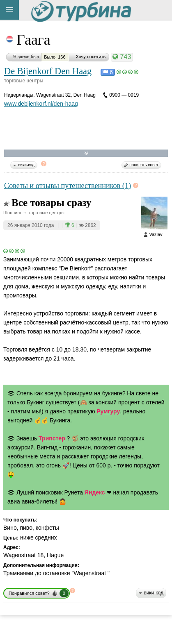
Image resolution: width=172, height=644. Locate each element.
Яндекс (95, 492)
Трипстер (52, 438)
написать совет (144, 165)
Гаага (33, 40)
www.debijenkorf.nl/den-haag (41, 104)
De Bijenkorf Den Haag (48, 71)
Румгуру (108, 411)
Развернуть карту (86, 153)
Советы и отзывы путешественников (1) (68, 186)
